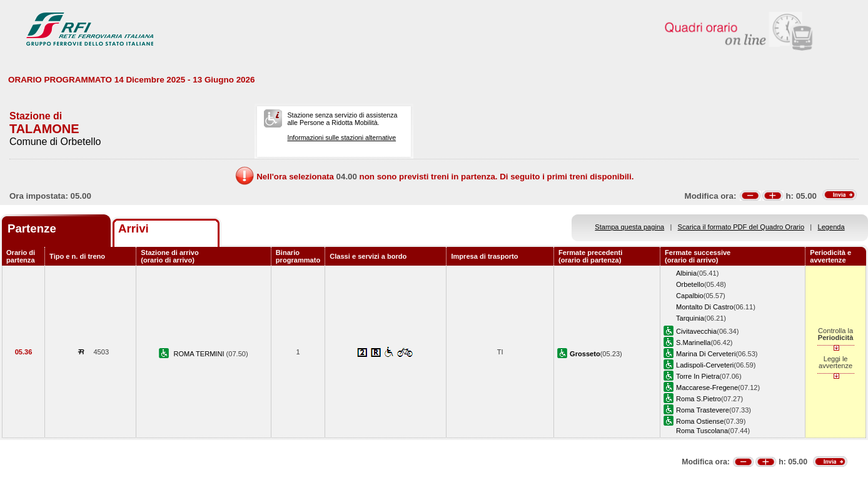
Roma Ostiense (700, 421)
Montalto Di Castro (705, 307)
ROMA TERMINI (199, 354)
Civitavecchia (696, 331)
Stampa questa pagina (629, 227)
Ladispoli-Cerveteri (705, 365)
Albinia (686, 273)
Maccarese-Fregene (707, 387)
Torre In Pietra (698, 376)
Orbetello (690, 284)
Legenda (831, 227)
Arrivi (134, 228)
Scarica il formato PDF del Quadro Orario (741, 227)
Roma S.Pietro (699, 399)
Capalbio (690, 296)
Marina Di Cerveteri (706, 354)
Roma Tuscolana (702, 431)
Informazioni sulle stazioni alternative (341, 137)
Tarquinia (690, 318)
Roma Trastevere (703, 410)
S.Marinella (693, 342)
